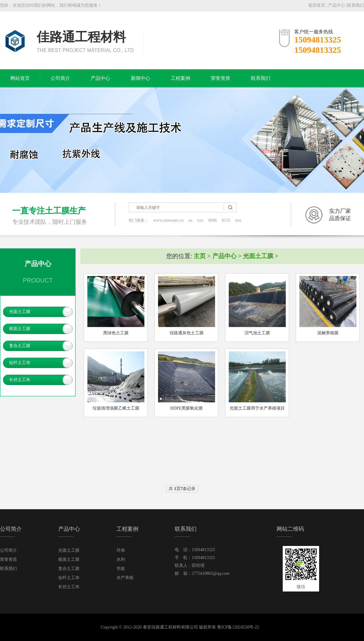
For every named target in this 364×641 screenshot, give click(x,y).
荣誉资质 (221, 78)
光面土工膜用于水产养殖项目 (257, 408)
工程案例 (180, 78)
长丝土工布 (20, 380)
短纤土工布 (20, 363)
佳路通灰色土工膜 (187, 333)
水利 (121, 559)
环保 (121, 550)
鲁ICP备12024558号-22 (238, 627)
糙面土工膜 (20, 329)
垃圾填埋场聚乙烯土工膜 (116, 408)
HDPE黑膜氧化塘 (186, 408)
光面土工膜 (20, 312)
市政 (121, 569)
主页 (200, 256)
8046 (213, 220)
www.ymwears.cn (168, 220)
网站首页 (20, 78)
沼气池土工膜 (257, 333)
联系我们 (356, 5)
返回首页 (317, 5)
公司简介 (60, 78)
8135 (226, 220)
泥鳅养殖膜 (328, 333)
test (238, 220)
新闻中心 (140, 78)
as (190, 220)
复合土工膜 (20, 346)
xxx (200, 220)
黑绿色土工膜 (116, 333)
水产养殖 (125, 578)
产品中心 (337, 5)
